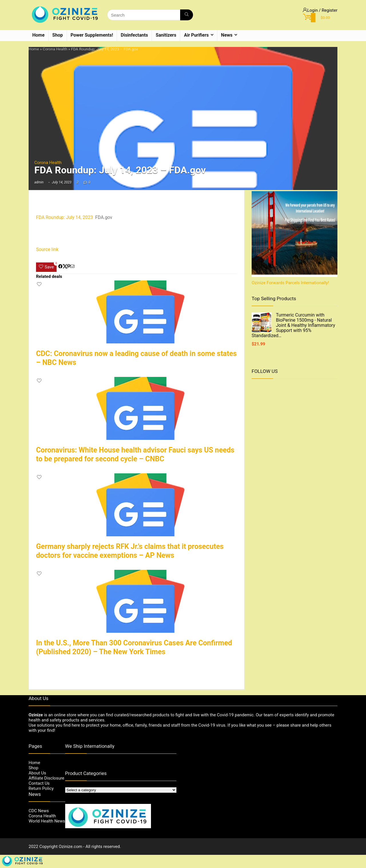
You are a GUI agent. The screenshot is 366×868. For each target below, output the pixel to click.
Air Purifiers (196, 35)
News (227, 35)
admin (39, 182)
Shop (58, 35)
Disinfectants (134, 35)
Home (38, 35)
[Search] (187, 15)
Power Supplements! (92, 35)
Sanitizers (166, 35)
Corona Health (55, 49)
